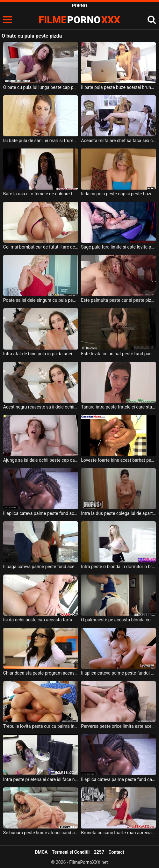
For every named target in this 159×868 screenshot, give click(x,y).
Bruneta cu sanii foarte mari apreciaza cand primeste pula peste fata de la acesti (118, 833)
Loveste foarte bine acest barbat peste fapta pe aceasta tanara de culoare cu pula (118, 460)
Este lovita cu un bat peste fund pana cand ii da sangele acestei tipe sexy (118, 354)
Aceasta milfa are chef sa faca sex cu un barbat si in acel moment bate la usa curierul (118, 141)
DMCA (41, 852)
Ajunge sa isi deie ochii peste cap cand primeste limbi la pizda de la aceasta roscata (41, 460)
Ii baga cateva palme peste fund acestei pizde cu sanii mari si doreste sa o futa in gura (41, 567)
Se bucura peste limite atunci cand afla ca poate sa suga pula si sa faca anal (41, 833)
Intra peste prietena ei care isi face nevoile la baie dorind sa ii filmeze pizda (41, 779)
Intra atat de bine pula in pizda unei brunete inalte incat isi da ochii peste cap (41, 354)
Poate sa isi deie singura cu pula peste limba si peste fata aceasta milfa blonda (41, 300)
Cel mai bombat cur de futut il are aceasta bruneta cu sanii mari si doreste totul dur (41, 247)
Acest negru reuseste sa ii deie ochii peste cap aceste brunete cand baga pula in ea (41, 407)
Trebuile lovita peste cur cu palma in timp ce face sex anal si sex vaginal (41, 726)
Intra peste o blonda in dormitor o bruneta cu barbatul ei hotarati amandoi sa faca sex (118, 567)
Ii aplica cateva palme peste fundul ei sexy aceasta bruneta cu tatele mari (118, 673)
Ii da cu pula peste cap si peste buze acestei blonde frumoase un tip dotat (118, 194)
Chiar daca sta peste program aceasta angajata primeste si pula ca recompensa (41, 673)
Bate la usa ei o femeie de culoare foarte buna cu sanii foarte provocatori (41, 194)
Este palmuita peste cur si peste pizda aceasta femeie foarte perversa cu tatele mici (118, 300)
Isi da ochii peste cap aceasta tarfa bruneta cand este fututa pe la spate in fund (41, 620)
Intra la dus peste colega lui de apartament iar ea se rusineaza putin (118, 513)
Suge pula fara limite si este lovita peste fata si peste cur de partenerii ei (118, 247)
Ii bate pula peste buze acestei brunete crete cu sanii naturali (118, 87)
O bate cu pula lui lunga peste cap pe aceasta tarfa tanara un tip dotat (41, 87)
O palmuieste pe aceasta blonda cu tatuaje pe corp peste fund (118, 620)
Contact (116, 852)
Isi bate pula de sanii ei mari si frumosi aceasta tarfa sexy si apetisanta (41, 141)
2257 (99, 852)
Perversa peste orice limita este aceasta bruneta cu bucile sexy (118, 726)
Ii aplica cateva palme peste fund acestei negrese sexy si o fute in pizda (41, 513)
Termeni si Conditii (71, 852)
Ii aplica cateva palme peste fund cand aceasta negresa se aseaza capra (118, 779)
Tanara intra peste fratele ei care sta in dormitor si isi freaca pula (118, 407)
